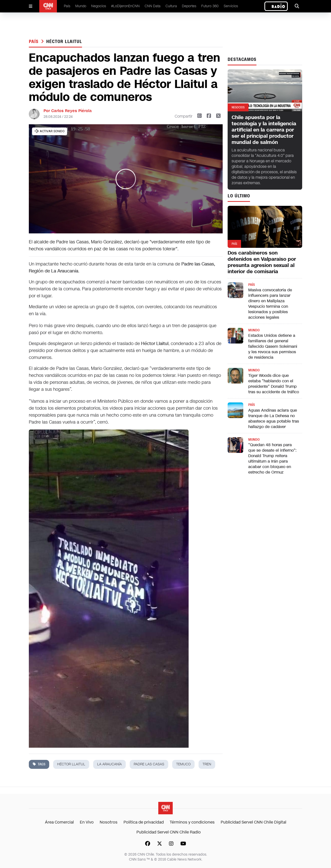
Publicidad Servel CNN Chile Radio (169, 832)
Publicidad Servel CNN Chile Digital (253, 822)
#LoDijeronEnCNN (125, 6)
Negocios (99, 6)
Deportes (189, 6)
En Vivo (87, 822)
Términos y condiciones (192, 822)
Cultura (171, 6)
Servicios (231, 6)
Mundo (81, 6)
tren (207, 764)
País (67, 6)
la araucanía (109, 764)
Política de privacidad (144, 822)
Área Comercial (59, 822)
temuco (183, 764)
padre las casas (149, 764)
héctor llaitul (64, 42)
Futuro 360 (210, 6)
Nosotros (109, 822)
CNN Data (153, 6)
